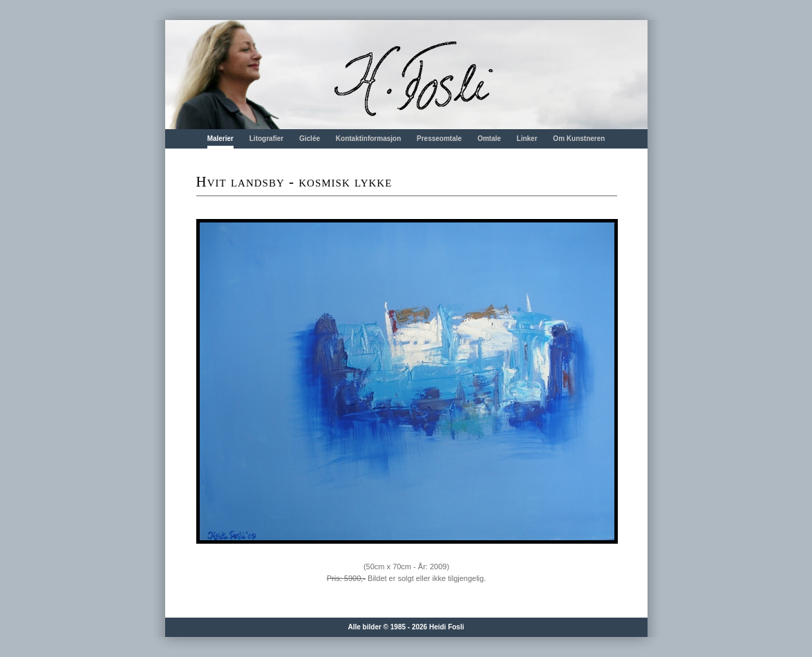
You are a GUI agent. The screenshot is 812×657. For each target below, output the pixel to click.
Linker (527, 139)
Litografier (266, 139)
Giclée (310, 139)
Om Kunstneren (579, 139)
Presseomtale (439, 139)
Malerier (220, 139)
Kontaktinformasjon (368, 139)
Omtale (489, 139)
